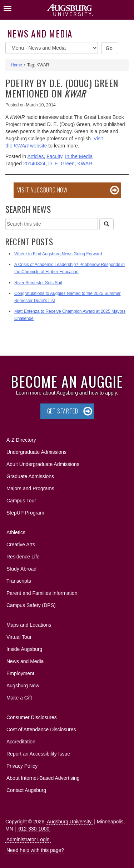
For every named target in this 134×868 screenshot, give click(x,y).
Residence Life (23, 557)
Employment (20, 673)
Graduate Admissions (30, 476)
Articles (36, 156)
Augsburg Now (23, 686)
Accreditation (21, 742)
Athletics (16, 532)
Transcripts (19, 581)
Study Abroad (21, 569)
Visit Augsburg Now (42, 190)
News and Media (40, 33)
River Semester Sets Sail (38, 283)
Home (16, 65)
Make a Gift (19, 698)
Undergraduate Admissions (36, 452)
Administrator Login (28, 839)
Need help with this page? (35, 850)
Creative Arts (21, 545)
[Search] (106, 224)
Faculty (54, 156)
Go (109, 48)
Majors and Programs (30, 487)
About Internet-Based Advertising (43, 778)
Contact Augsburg (26, 790)
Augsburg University (69, 822)
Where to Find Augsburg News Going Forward (58, 254)
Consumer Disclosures (32, 717)
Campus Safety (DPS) (31, 605)
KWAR (85, 164)
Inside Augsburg (24, 649)
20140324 (34, 164)
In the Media (79, 156)
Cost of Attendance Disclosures (41, 729)
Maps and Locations (29, 625)
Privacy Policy (22, 766)
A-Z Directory (21, 440)
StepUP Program (25, 513)
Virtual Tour (19, 637)
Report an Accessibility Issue (38, 754)
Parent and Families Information (42, 593)
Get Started (63, 411)
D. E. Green (61, 164)
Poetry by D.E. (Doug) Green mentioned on (62, 88)
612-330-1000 (34, 829)
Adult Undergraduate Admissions (43, 464)
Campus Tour (21, 501)
